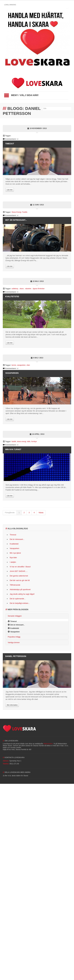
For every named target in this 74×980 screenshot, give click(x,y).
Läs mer (10, 190)
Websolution (48, 744)
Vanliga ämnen (14, 642)
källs (29, 442)
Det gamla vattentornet (19, 576)
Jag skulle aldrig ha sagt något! (22, 594)
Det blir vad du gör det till (20, 580)
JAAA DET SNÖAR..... (19, 571)
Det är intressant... (16, 220)
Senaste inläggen (15, 616)
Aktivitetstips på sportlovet (20, 589)
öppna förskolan (39, 289)
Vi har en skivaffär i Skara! (20, 567)
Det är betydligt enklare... (20, 603)
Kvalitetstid (12, 297)
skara (22, 289)
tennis (14, 365)
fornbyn (34, 442)
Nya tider (13, 558)
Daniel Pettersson (16, 656)
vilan (28, 365)
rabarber (28, 289)
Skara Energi (16, 212)
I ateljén (13, 562)
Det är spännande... (18, 599)
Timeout (10, 144)
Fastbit (25, 212)
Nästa (41, 513)
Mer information (12, 705)
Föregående (10, 513)
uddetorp (15, 289)
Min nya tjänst (13, 449)
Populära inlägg (14, 637)
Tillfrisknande (15, 585)
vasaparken (21, 365)
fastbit (14, 442)
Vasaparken (12, 373)
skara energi (21, 442)
